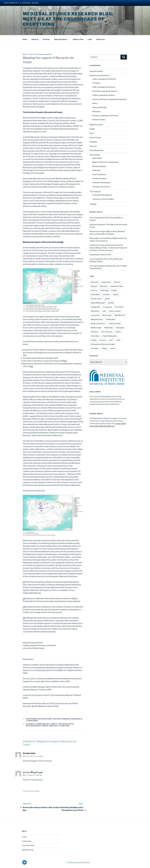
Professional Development (102, 195)
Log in (24, 837)
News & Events (95, 137)
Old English (120, 328)
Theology (93, 204)
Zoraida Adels (29, 753)
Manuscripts (107, 315)
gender (107, 299)
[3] (65, 361)
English (92, 129)
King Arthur (95, 311)
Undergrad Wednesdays (101, 182)
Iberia (45, 726)
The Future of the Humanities (103, 199)
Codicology (104, 290)
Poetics (118, 332)
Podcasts (93, 146)
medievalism (111, 319)
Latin (104, 311)
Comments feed (28, 845)
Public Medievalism (97, 150)
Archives (46, 39)
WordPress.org (28, 850)
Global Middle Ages (98, 303)
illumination (119, 307)
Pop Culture (95, 336)
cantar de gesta (66, 724)
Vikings (104, 348)
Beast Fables (97, 158)
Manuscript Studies (100, 107)
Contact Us (100, 39)
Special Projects (62, 39)
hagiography (95, 307)
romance (103, 340)
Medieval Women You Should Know (105, 162)
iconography (108, 307)
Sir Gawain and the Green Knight (103, 344)
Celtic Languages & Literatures (104, 87)
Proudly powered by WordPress (78, 862)
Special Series (95, 155)
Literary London (115, 311)
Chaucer (94, 290)
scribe (118, 340)
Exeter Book (95, 294)
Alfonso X (31, 724)
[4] (32, 366)
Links (90, 39)
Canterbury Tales (117, 286)
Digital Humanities (96, 125)
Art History (96, 83)
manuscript (95, 315)
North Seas (97, 170)
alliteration (95, 282)
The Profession (95, 192)
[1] (58, 90)
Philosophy (96, 111)
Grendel (111, 303)
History (57, 719)
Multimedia (109, 328)
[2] (62, 242)
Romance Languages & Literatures (105, 115)
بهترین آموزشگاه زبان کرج (33, 772)
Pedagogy (93, 142)
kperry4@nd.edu (44, 54)
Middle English (96, 328)
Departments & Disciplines (39, 719)
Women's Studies (99, 120)
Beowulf (94, 286)
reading (94, 340)
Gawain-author (96, 299)
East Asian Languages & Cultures (105, 91)
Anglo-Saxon (106, 282)
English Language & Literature (104, 95)
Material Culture (97, 319)
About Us (35, 39)
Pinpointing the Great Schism (100, 255)
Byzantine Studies (96, 71)
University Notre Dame (21, 3)
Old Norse (95, 332)
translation (95, 348)
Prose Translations (99, 174)
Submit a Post (78, 39)
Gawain (116, 294)
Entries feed (27, 841)
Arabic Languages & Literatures (104, 79)
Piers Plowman (107, 332)
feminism (106, 294)
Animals (117, 282)
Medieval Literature (59, 726)
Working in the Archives (101, 187)
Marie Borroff (120, 315)
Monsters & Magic (99, 166)
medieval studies (115, 323)
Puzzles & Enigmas (99, 178)
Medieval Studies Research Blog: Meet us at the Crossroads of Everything (68, 19)
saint (111, 340)
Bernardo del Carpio (47, 724)
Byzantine (104, 286)
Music (92, 133)
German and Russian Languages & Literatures (109, 99)
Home (25, 39)
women (113, 348)
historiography (34, 726)
